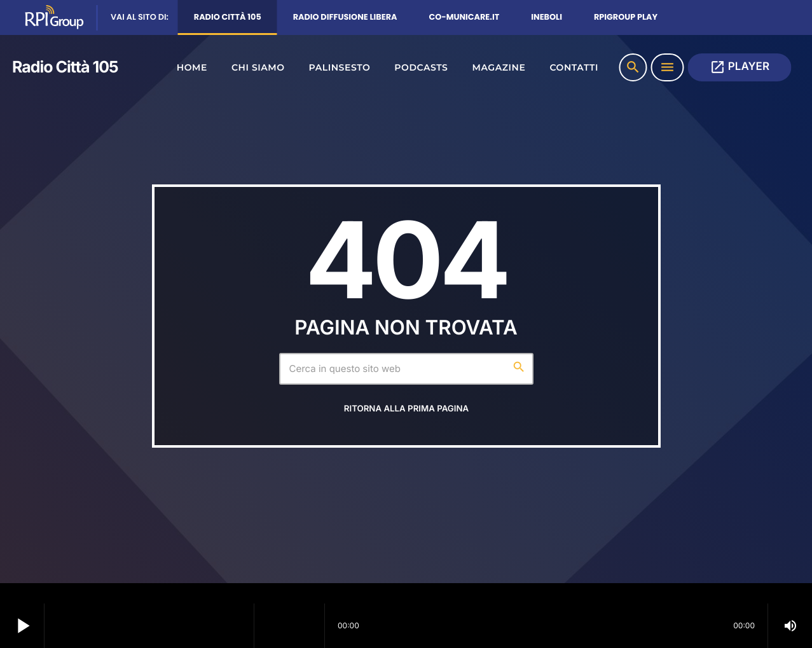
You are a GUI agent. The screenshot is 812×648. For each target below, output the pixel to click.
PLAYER (740, 67)
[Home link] (60, 67)
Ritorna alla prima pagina (406, 409)
